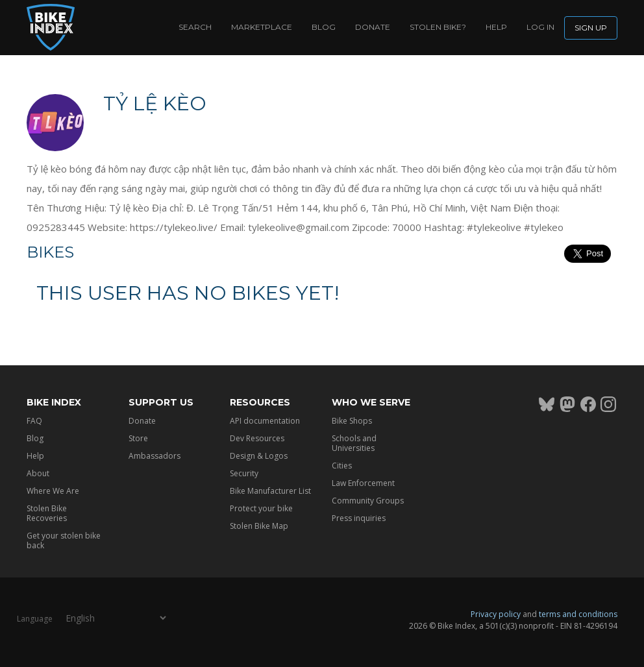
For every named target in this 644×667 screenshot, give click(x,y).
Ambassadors (155, 456)
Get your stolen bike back (64, 540)
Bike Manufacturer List (270, 491)
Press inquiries (359, 518)
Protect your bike (261, 508)
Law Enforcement (363, 483)
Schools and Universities (354, 443)
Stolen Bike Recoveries (47, 513)
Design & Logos (259, 456)
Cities (342, 466)
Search (195, 27)
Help (496, 27)
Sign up (591, 28)
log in (540, 27)
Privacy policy (496, 614)
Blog (324, 27)
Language (35, 618)
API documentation (265, 421)
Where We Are (53, 491)
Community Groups (368, 501)
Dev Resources (257, 438)
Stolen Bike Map (259, 526)
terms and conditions (578, 614)
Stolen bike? (438, 27)
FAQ (34, 421)
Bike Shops (352, 421)
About (38, 473)
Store (138, 438)
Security (244, 473)
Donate (373, 27)
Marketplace (262, 27)
